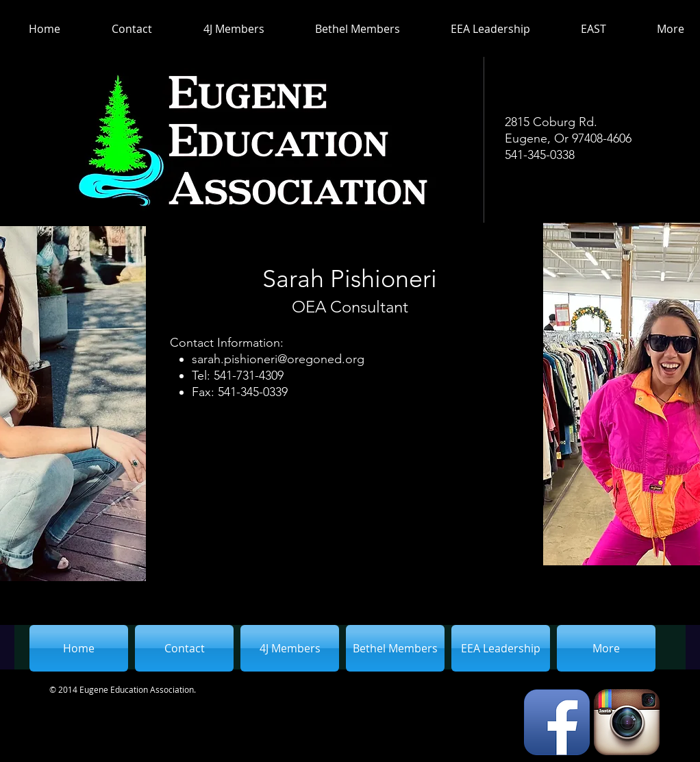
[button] (222, 29)
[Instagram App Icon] (627, 722)
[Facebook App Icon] (557, 722)
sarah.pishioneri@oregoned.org (278, 359)
